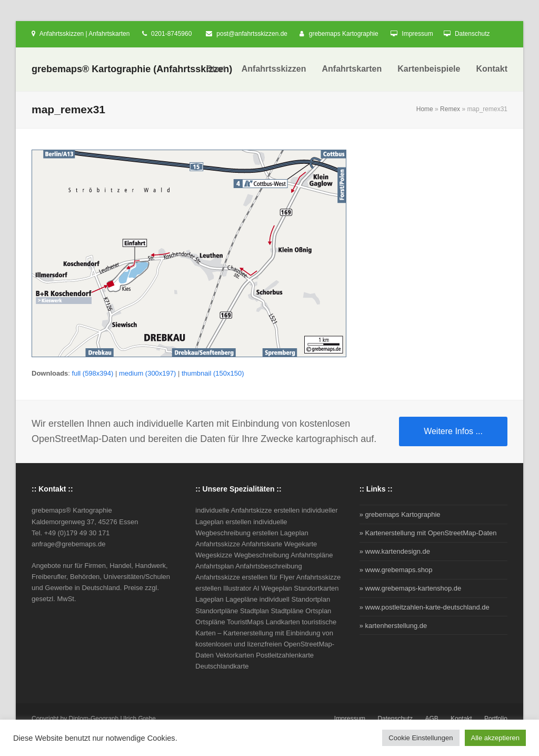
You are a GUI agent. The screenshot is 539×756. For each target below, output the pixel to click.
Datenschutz (472, 34)
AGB (431, 719)
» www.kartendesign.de (395, 551)
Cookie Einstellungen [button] (421, 738)
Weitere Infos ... (453, 431)
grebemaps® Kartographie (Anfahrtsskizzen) (132, 69)
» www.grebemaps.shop (396, 570)
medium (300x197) (147, 373)
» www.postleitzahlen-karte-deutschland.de (425, 607)
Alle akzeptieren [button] (496, 738)
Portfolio (496, 719)
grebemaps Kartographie (344, 34)
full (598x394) (93, 373)
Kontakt (461, 719)
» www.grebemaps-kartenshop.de (411, 588)
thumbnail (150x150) (213, 373)
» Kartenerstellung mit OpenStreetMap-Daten (428, 533)
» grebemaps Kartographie (400, 514)
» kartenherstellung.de (393, 626)
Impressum (417, 34)
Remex (450, 109)
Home (425, 109)
